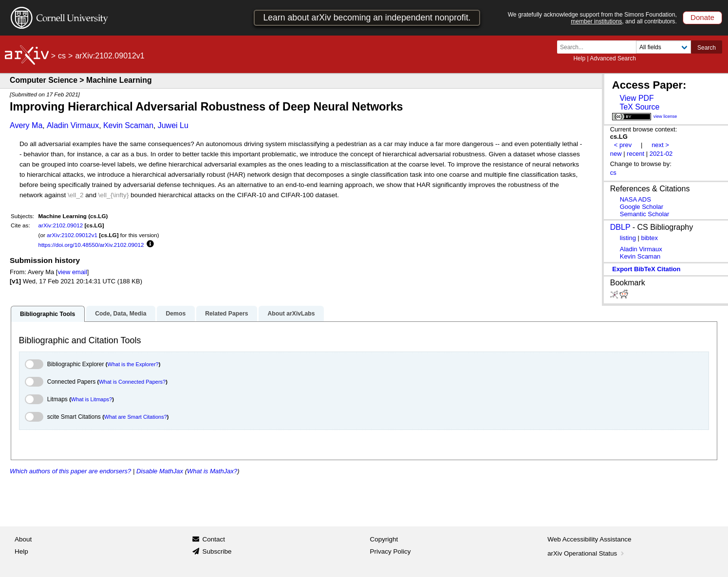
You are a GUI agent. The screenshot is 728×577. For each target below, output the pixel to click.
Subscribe (217, 551)
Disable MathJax (160, 471)
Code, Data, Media (121, 314)
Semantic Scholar (645, 214)
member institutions (596, 21)
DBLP (620, 227)
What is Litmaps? (92, 399)
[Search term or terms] (599, 47)
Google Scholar (642, 207)
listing (628, 238)
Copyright (384, 539)
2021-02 (661, 154)
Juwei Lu (173, 125)
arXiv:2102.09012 (61, 225)
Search (707, 48)
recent (635, 154)
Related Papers (226, 314)
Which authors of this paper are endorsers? (70, 471)
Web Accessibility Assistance (589, 539)
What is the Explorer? (133, 364)
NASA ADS (635, 199)
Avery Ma (26, 125)
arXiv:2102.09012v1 (72, 235)
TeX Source (639, 107)
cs (62, 56)
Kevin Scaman (128, 125)
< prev (623, 145)
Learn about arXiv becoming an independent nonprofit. (367, 18)
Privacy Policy (391, 551)
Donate (702, 17)
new (616, 154)
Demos (176, 314)
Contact (214, 539)
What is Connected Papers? (132, 382)
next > (660, 145)
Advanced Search (613, 58)
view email (72, 272)
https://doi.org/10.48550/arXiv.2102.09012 (91, 245)
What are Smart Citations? (136, 417)
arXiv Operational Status (587, 553)
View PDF (636, 98)
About (23, 539)
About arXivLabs (291, 314)
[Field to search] (663, 47)
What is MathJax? (212, 471)
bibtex (649, 238)
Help (579, 58)
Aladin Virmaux (73, 125)
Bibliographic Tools (47, 314)
